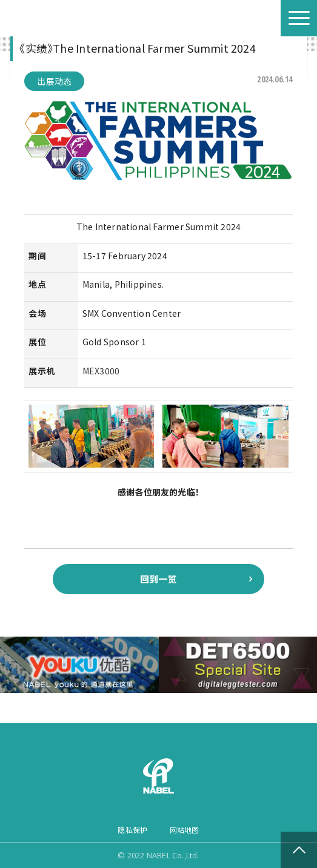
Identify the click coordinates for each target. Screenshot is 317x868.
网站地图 (185, 830)
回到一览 (158, 579)
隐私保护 (132, 830)
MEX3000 (101, 371)
